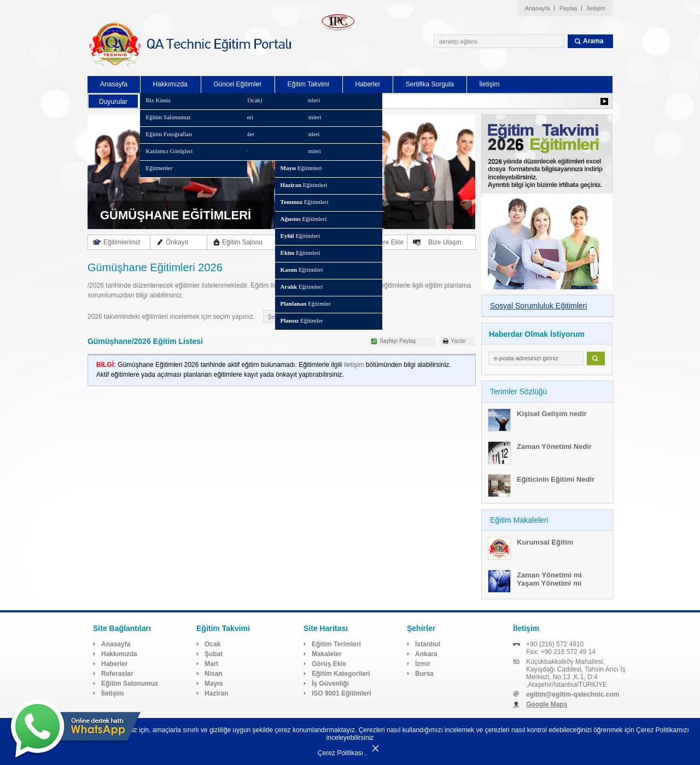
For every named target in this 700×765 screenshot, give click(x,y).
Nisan (214, 674)
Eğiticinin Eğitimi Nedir (556, 479)
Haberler (367, 84)
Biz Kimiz (158, 100)
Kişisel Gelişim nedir (552, 414)
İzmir (423, 664)
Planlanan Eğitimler (230, 134)
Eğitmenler (159, 168)
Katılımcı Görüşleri (169, 151)
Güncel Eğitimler (237, 84)
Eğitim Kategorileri (230, 117)
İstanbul (428, 644)
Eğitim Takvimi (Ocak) (234, 100)
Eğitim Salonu (242, 242)
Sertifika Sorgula (430, 84)
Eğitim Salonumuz (168, 117)
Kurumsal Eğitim (545, 542)
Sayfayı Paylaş (398, 341)
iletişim (354, 365)
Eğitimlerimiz (122, 242)
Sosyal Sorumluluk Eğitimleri (538, 306)
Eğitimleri (300, 100)
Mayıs (214, 684)
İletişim (596, 8)
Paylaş (568, 8)
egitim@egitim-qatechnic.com (573, 694)
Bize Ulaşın (445, 242)
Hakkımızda (170, 84)
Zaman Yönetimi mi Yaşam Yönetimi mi (549, 579)
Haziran (216, 693)
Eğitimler (306, 303)
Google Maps (547, 704)
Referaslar (117, 674)
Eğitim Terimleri (336, 644)
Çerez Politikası (340, 753)
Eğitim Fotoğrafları (169, 134)
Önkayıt (177, 242)
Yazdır (458, 341)
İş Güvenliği (330, 684)
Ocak (212, 644)
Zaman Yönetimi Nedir (554, 446)
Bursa (424, 674)
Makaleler (327, 654)
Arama (593, 41)
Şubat (214, 654)
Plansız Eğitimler (227, 151)
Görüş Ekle (329, 664)
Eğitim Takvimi (308, 84)
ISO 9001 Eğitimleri (342, 693)
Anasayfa (538, 8)
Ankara (426, 654)
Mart (211, 664)
